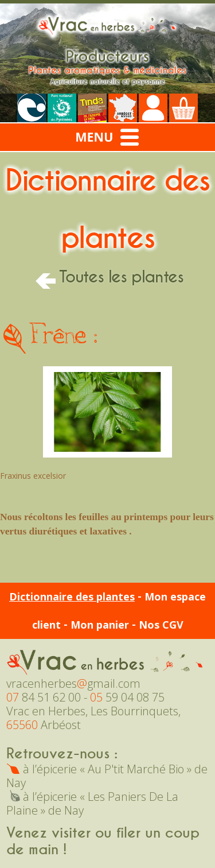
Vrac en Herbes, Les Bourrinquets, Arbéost (93, 718)
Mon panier (100, 625)
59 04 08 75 (127, 697)
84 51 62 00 (44, 697)
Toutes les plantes (108, 277)
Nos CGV (161, 625)
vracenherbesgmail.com (73, 683)
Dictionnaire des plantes (72, 596)
